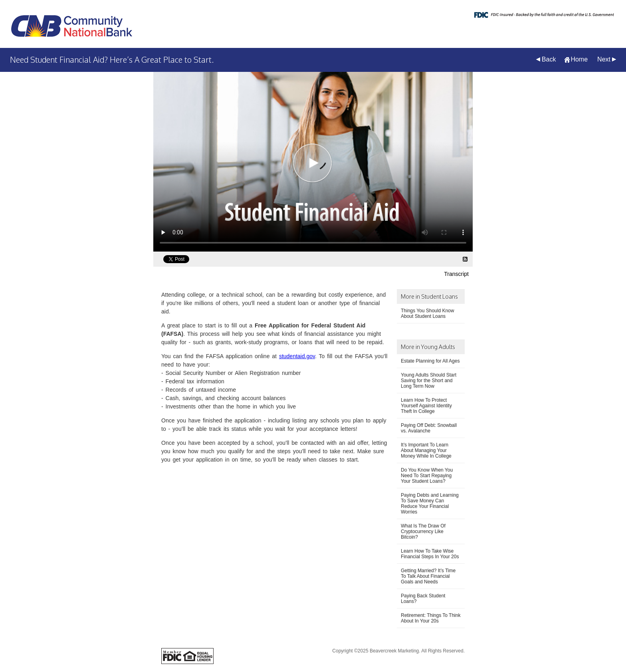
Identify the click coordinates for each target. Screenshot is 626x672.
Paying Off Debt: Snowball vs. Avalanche (429, 428)
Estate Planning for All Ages (430, 361)
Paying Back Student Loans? (423, 599)
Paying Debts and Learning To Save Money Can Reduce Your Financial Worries (430, 504)
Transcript (456, 274)
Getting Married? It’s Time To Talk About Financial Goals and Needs (428, 576)
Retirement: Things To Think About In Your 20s (431, 618)
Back (549, 59)
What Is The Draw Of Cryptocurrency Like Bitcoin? (423, 531)
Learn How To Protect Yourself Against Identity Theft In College (426, 406)
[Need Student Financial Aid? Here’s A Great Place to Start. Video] (313, 162)
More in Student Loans (429, 296)
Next (604, 59)
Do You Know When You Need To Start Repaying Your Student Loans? (427, 476)
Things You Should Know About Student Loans (427, 313)
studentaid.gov (297, 356)
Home (579, 59)
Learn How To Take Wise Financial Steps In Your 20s (430, 554)
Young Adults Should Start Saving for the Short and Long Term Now (429, 381)
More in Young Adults (428, 347)
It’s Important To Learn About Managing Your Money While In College (426, 450)
